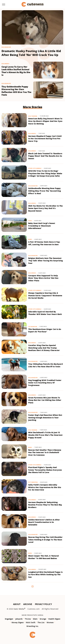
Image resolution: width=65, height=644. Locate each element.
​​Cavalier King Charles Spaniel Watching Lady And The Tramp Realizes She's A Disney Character (44, 348)
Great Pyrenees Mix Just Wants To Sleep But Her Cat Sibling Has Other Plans (45, 400)
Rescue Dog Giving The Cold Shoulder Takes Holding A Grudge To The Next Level (45, 540)
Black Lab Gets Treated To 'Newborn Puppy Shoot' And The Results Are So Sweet (45, 156)
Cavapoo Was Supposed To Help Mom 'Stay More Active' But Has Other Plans (43, 278)
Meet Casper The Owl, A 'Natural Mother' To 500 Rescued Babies (44, 557)
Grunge (43, 619)
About (17, 604)
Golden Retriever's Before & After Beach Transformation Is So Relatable (44, 522)
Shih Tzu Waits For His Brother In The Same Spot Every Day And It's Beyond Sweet (45, 208)
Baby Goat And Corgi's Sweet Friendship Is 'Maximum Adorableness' (42, 226)
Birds (30, 239)
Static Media (19, 609)
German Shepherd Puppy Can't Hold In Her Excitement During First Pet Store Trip (45, 139)
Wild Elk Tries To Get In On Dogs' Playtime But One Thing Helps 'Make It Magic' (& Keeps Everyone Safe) (45, 173)
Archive (28, 604)
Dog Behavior (6, 47)
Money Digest (18, 622)
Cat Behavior (33, 327)
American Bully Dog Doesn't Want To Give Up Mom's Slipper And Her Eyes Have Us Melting (45, 121)
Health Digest (54, 619)
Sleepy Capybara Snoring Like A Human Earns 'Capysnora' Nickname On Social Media (45, 295)
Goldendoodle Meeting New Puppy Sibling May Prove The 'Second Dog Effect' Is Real (45, 191)
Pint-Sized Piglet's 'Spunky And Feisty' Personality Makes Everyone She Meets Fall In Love (45, 470)
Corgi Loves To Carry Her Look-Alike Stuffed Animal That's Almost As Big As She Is (16, 71)
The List (41, 622)
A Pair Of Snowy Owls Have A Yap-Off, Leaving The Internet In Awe (44, 243)
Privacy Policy (43, 604)
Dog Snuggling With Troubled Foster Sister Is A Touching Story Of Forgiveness (45, 383)
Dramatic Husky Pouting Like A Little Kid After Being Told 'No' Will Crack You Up (31, 53)
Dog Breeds (5, 64)
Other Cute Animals (35, 168)
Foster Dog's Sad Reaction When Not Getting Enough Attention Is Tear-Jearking (45, 418)
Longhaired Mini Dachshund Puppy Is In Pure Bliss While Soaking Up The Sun (45, 575)
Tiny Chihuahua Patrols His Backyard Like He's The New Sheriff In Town (45, 365)
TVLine (28, 619)
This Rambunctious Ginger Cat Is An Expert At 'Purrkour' (45, 330)
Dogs (30, 221)
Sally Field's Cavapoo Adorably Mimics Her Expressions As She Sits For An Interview (45, 487)
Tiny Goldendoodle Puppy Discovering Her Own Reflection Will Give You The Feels (16, 91)
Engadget (9, 619)
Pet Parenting (33, 482)
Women (50, 622)
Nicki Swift (31, 622)
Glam (35, 619)
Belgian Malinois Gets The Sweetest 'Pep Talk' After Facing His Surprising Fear (45, 261)
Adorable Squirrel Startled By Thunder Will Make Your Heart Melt (45, 313)
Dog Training (33, 116)
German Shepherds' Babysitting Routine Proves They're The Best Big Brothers (45, 505)
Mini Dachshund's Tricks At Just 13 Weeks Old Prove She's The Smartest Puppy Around (45, 435)
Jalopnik (19, 619)
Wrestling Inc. (33, 626)
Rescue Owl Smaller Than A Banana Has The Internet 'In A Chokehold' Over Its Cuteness (45, 452)
